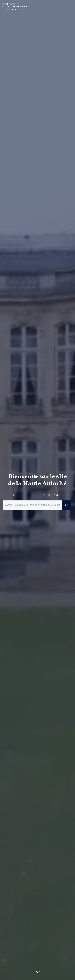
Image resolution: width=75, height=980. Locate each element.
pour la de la (14, 7)
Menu (71, 7)
